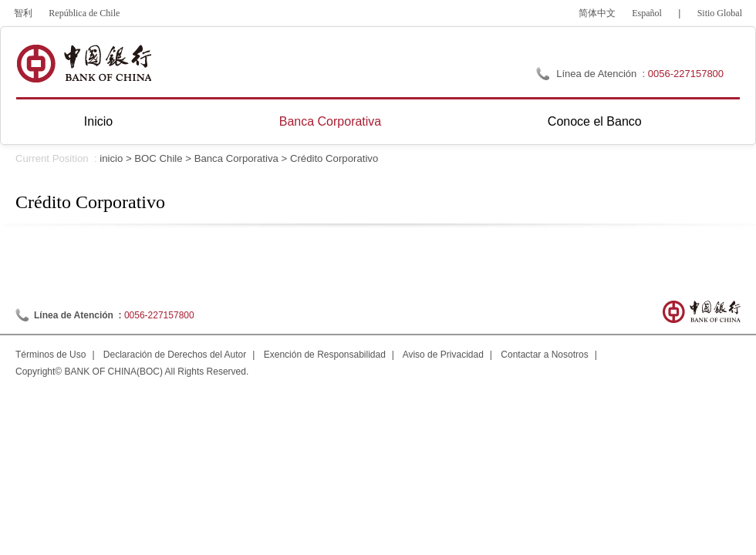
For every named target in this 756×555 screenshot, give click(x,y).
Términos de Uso (51, 355)
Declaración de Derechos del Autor (175, 355)
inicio (111, 158)
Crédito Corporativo (334, 158)
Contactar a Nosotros (544, 355)
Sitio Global (720, 13)
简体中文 (597, 13)
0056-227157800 (686, 74)
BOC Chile (158, 158)
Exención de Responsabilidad (325, 355)
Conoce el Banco (595, 121)
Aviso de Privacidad (443, 355)
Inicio (98, 121)
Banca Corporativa (331, 121)
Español (647, 13)
